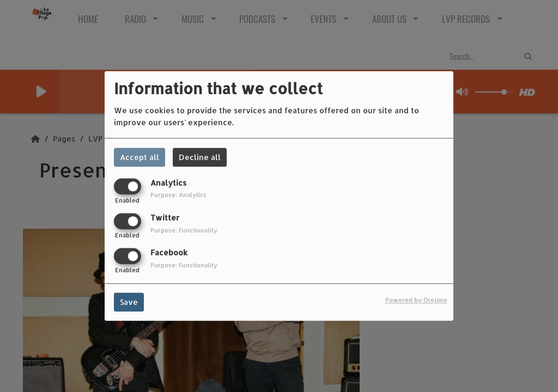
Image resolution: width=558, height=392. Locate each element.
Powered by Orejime (416, 300)
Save (129, 302)
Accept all (139, 157)
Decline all (200, 157)
